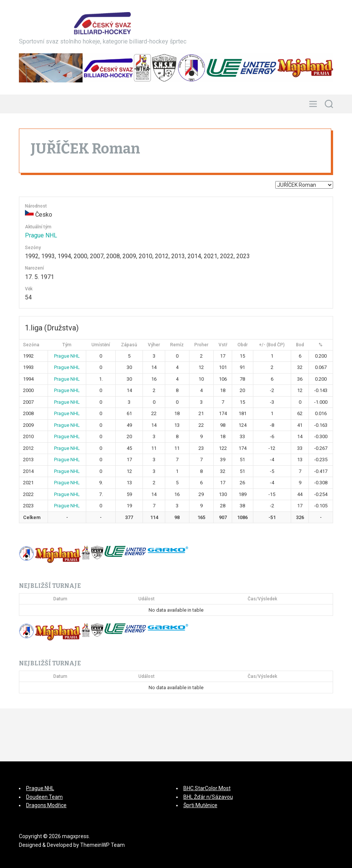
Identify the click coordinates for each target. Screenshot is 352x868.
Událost (147, 599)
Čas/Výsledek (262, 599)
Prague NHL (41, 235)
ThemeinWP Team (102, 845)
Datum (60, 599)
